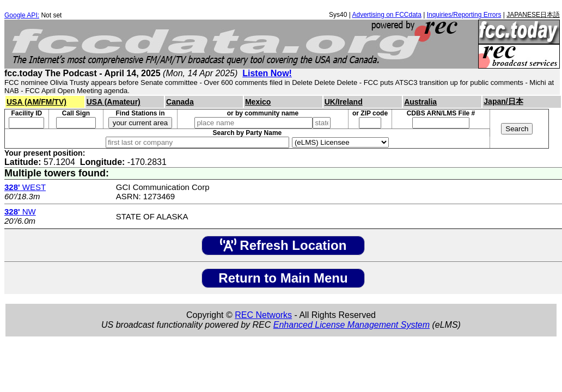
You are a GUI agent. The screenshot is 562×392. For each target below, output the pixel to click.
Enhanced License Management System (352, 325)
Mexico (258, 102)
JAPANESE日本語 (533, 15)
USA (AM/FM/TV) (36, 102)
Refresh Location (283, 245)
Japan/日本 (503, 101)
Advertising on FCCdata (386, 15)
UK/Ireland (344, 102)
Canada (180, 102)
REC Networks (263, 315)
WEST (25, 187)
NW (20, 212)
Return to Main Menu (283, 278)
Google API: (22, 15)
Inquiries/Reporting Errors (464, 15)
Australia (420, 102)
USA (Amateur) (114, 102)
